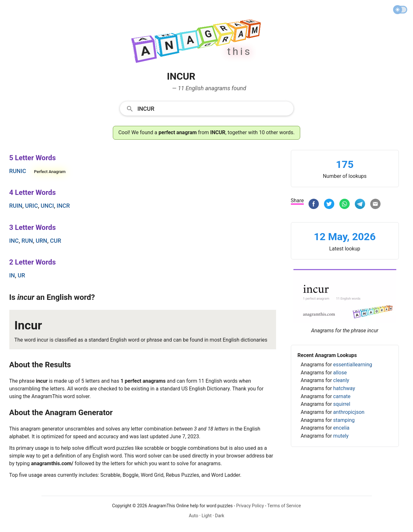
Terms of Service (284, 506)
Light (207, 516)
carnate (342, 396)
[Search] (213, 108)
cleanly (341, 380)
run (27, 241)
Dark (220, 516)
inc (14, 241)
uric (31, 206)
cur (55, 241)
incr (63, 206)
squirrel (342, 404)
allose (340, 373)
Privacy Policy (250, 506)
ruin (16, 206)
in (12, 275)
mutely (341, 436)
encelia (341, 428)
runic (18, 171)
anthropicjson (349, 412)
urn (41, 241)
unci (47, 206)
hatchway (344, 388)
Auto (193, 516)
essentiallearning (353, 365)
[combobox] (207, 108)
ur (21, 275)
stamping (344, 420)
